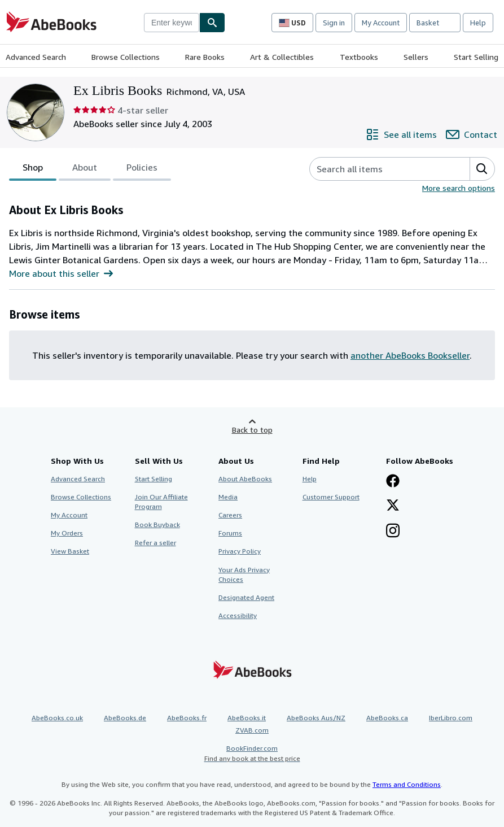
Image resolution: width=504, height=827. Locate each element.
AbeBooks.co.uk (57, 718)
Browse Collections (126, 57)
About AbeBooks (245, 479)
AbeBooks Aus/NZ (316, 718)
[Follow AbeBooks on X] (393, 506)
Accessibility (238, 615)
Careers (230, 515)
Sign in (334, 23)
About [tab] (85, 169)
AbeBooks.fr (187, 718)
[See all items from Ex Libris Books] (401, 134)
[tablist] (90, 169)
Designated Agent (246, 597)
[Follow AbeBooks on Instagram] (393, 532)
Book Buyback (157, 525)
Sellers (416, 57)
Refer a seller (155, 543)
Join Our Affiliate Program (161, 502)
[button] (482, 169)
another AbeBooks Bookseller (410, 355)
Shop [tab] (33, 169)
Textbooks (359, 57)
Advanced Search (36, 57)
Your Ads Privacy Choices (244, 574)
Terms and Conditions (407, 784)
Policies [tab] (142, 169)
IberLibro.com (451, 718)
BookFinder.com (252, 753)
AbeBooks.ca (387, 718)
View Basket (70, 551)
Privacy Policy (240, 551)
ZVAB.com (252, 730)
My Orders (67, 533)
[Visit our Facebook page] (393, 482)
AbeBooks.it (247, 718)
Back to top (252, 430)
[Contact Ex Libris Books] (472, 134)
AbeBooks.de (125, 718)
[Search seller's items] (378, 169)
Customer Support (331, 497)
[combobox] (172, 23)
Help (478, 23)
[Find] (212, 23)
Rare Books (205, 57)
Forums (230, 533)
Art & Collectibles (282, 57)
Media (228, 497)
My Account (381, 23)
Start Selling (476, 57)
